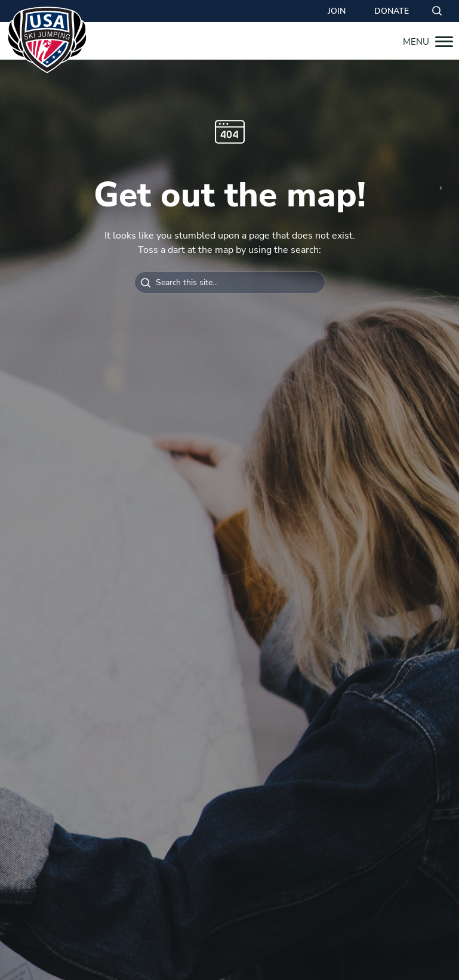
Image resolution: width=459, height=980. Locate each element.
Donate (392, 11)
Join (337, 11)
